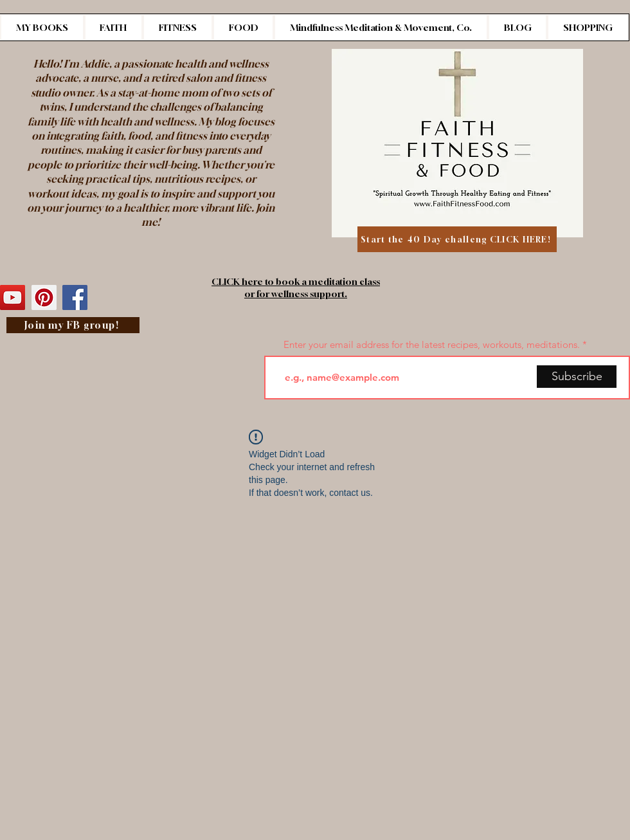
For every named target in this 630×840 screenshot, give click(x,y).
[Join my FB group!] (73, 325)
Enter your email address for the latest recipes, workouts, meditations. (432, 344)
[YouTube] (13, 297)
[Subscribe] (577, 377)
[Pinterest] (44, 297)
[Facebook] (75, 297)
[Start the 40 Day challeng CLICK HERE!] (457, 239)
